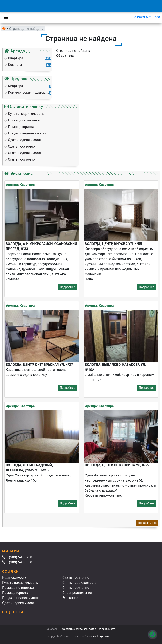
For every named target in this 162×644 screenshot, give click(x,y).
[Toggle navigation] (5, 17)
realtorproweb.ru (103, 637)
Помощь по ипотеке (18, 588)
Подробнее (67, 287)
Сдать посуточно (76, 578)
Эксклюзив (71, 598)
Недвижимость (14, 578)
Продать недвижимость (21, 598)
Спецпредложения (77, 593)
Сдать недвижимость (19, 603)
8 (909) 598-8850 (17, 562)
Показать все (147, 523)
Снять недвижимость (80, 583)
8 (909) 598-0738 (147, 17)
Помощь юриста (15, 593)
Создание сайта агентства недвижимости (89, 629)
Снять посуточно (76, 588)
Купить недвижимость (20, 583)
